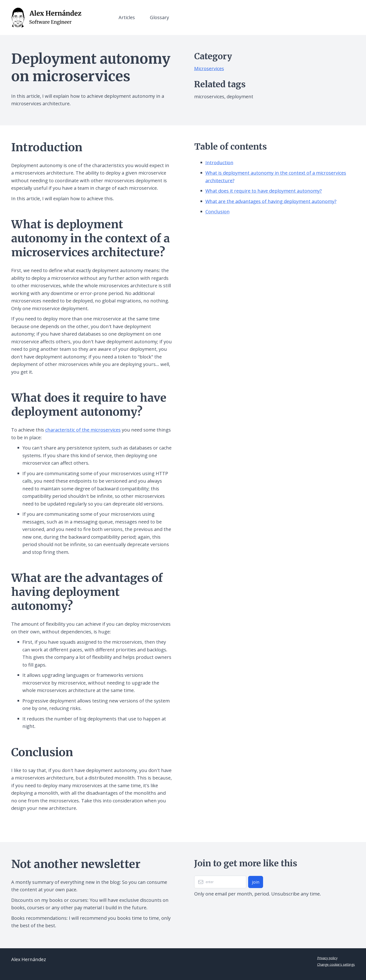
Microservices (209, 68)
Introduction (219, 163)
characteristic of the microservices (83, 430)
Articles (127, 17)
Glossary (159, 17)
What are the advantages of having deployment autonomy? (271, 201)
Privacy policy (327, 958)
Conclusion (218, 212)
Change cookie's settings (336, 964)
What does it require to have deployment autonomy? (264, 191)
